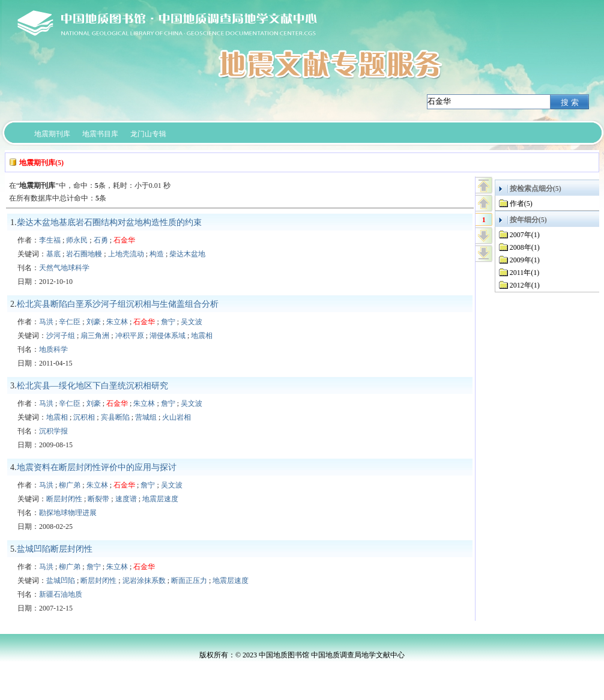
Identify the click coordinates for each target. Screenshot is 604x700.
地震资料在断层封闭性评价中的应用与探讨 (97, 467)
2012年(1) (525, 285)
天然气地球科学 (64, 268)
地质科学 (53, 349)
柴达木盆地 (187, 254)
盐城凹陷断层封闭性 (55, 549)
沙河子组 (61, 336)
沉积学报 (53, 431)
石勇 (101, 240)
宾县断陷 (115, 417)
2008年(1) (525, 247)
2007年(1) (525, 235)
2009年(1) (525, 260)
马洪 (46, 322)
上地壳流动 (126, 254)
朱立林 (117, 322)
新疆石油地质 (61, 594)
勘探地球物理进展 (68, 513)
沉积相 (84, 417)
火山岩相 (177, 417)
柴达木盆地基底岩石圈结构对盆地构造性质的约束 (109, 222)
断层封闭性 (64, 499)
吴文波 (192, 322)
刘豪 (94, 322)
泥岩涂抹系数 (144, 581)
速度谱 (126, 499)
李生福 (50, 240)
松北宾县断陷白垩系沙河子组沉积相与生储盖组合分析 (118, 304)
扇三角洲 (95, 336)
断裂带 (98, 499)
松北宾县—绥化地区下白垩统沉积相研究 (92, 386)
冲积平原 (130, 336)
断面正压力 (189, 581)
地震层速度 (160, 499)
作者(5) (521, 204)
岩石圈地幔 (84, 254)
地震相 (202, 336)
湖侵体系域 (168, 336)
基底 (53, 254)
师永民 (77, 240)
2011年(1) (525, 273)
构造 (157, 254)
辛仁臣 (70, 322)
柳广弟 (70, 485)
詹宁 (168, 322)
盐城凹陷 (61, 581)
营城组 (146, 417)
